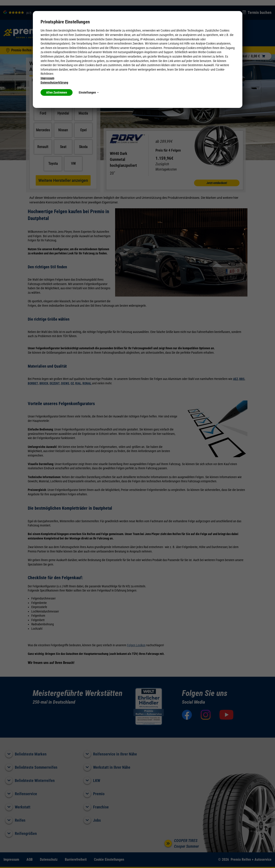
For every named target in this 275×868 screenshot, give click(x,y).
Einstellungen (89, 92)
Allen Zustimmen (57, 92)
